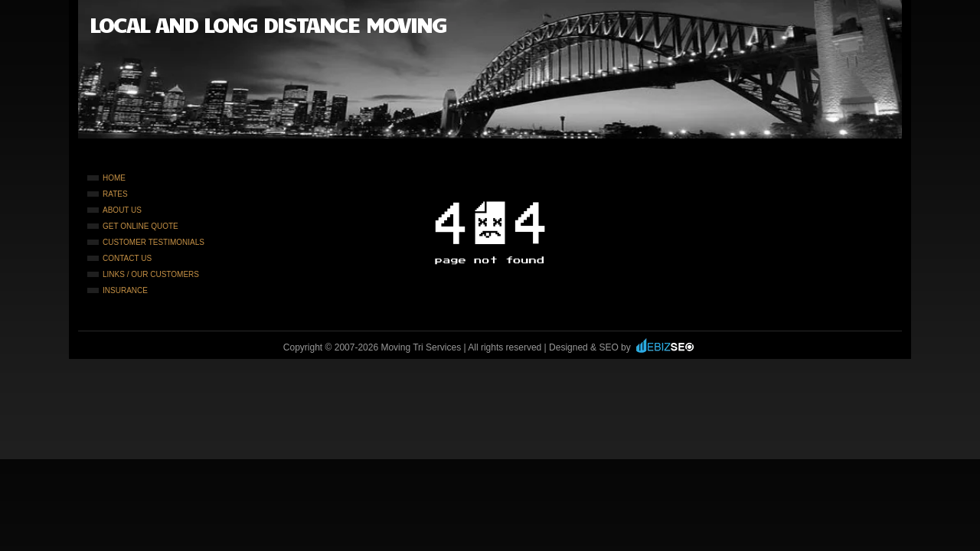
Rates (115, 194)
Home (114, 178)
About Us (122, 210)
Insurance (125, 290)
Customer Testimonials (154, 242)
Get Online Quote (140, 226)
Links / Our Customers (151, 274)
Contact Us (127, 258)
